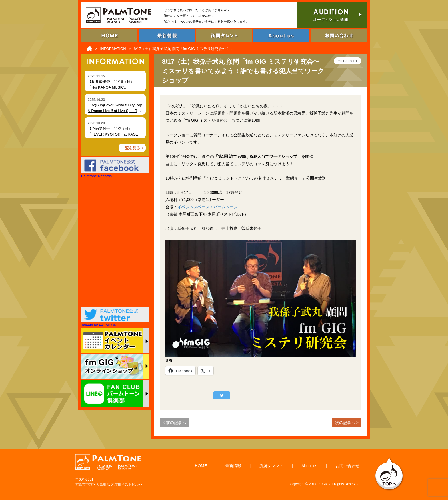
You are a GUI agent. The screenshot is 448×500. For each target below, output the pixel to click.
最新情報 (233, 466)
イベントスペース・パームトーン (207, 207)
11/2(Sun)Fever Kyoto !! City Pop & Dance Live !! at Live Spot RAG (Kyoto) (115, 111)
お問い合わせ (347, 466)
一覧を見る (131, 148)
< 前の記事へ (174, 423)
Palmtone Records (96, 176)
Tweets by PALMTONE (100, 325)
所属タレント (271, 466)
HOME (201, 466)
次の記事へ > (347, 423)
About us (309, 466)
